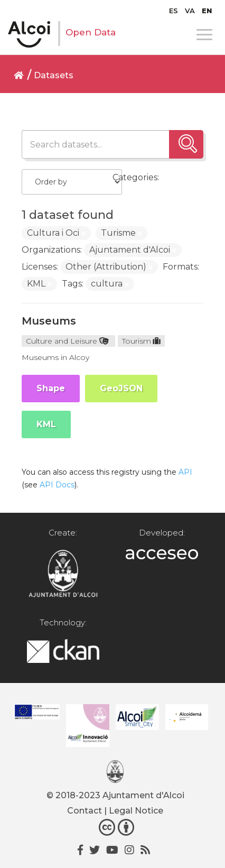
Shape (51, 388)
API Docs (57, 485)
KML (46, 424)
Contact (85, 811)
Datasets (54, 75)
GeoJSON (121, 388)
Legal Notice (136, 811)
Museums (49, 321)
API (185, 472)
